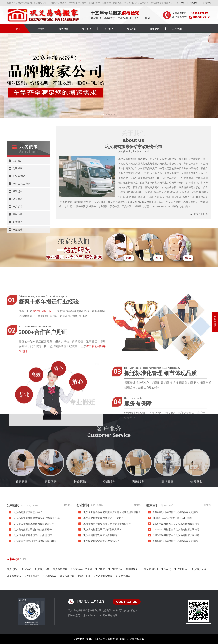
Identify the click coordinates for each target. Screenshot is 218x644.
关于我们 (181, 3)
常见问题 (132, 29)
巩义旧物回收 (32, 576)
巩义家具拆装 (42, 569)
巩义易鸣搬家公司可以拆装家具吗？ (103, 551)
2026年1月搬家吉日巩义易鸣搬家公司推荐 (176, 534)
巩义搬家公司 (115, 569)
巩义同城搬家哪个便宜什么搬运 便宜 (33, 557)
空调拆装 (18, 255)
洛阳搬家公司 (133, 569)
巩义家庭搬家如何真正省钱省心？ (101, 563)
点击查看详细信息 (198, 214)
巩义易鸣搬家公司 (103, 576)
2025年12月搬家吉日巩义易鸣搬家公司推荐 (176, 545)
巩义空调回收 (182, 569)
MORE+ (68, 527)
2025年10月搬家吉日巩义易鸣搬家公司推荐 (176, 557)
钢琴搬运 (18, 240)
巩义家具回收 (199, 569)
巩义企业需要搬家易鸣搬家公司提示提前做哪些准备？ (112, 534)
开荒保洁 (18, 263)
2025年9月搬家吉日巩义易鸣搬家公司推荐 (176, 563)
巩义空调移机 (151, 569)
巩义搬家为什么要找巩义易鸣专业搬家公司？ (107, 545)
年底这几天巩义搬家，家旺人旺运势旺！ (175, 539)
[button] (104, 115)
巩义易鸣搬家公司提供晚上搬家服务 (33, 551)
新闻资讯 (86, 29)
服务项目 (64, 29)
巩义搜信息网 (67, 576)
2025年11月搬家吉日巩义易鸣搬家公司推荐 (176, 551)
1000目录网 (84, 576)
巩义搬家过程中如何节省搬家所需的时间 (35, 563)
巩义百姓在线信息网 (81, 569)
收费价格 (154, 29)
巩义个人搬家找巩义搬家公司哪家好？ (34, 545)
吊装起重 (18, 232)
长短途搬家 (19, 217)
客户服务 (109, 29)
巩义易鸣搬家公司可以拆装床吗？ (101, 557)
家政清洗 (18, 270)
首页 (18, 29)
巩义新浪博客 (60, 569)
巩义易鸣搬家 (49, 576)
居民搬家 (18, 201)
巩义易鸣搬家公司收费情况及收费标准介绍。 (37, 539)
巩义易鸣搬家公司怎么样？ (28, 534)
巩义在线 (27, 569)
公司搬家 (18, 209)
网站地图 (207, 3)
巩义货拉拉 (13, 569)
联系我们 (194, 3)
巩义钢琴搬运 (14, 576)
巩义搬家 (100, 569)
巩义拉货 (166, 569)
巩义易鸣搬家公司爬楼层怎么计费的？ (104, 539)
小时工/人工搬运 (21, 224)
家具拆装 (18, 247)
